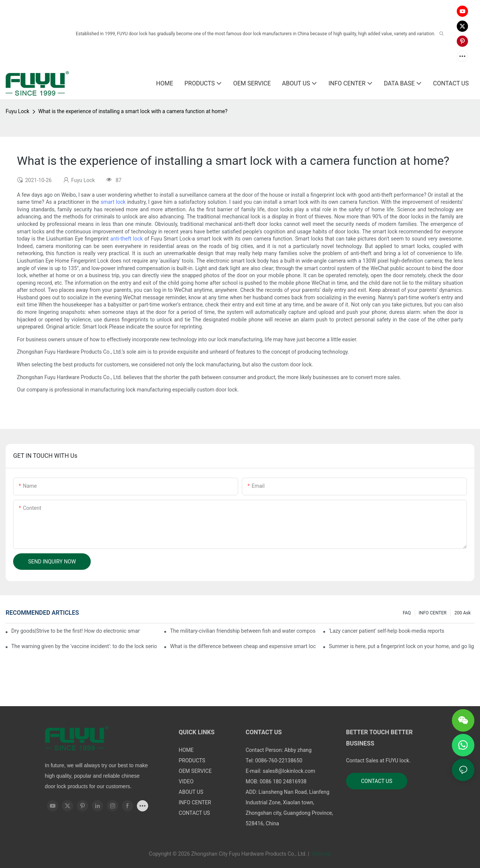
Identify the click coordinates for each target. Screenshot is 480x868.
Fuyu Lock (17, 111)
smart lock (113, 202)
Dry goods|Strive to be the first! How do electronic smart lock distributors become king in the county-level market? (76, 631)
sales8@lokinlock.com (289, 771)
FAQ (407, 613)
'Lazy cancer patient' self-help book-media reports (387, 631)
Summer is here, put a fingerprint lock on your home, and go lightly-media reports (402, 646)
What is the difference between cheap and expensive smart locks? (243, 646)
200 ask (463, 613)
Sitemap (321, 854)
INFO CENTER (433, 613)
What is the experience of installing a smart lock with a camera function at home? (133, 111)
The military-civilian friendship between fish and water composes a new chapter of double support (243, 631)
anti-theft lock (127, 239)
